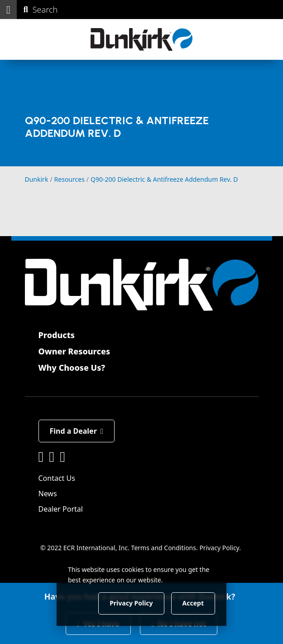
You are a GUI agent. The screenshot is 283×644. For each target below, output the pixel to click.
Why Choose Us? (72, 368)
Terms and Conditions (164, 548)
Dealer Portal (61, 509)
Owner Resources (74, 351)
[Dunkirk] (141, 39)
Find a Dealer (77, 431)
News (48, 494)
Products (57, 335)
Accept (193, 603)
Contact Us (57, 478)
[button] (8, 10)
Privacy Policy (219, 548)
